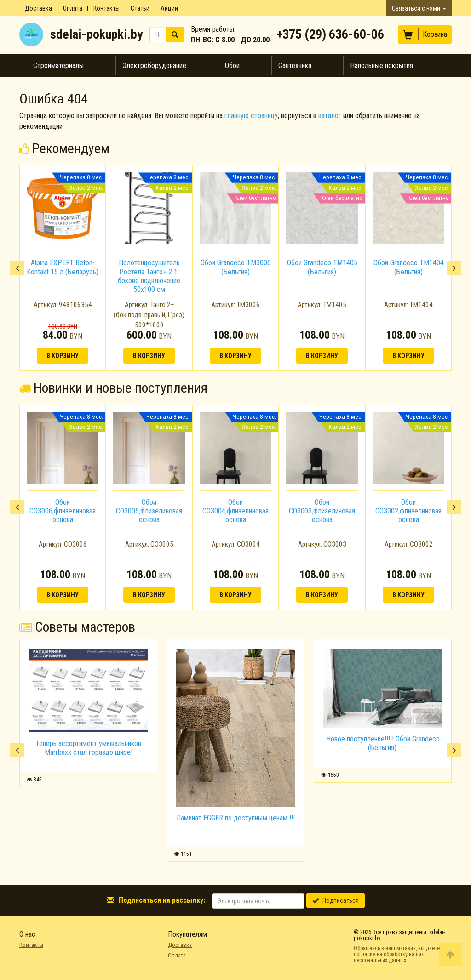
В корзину (63, 356)
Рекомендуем (64, 148)
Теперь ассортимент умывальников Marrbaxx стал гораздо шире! (88, 748)
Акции (169, 8)
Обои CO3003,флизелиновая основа (322, 511)
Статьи (140, 8)
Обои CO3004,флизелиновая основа (235, 511)
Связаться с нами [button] (419, 8)
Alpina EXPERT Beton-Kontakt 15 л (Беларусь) (63, 267)
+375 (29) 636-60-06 (330, 34)
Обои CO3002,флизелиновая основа (408, 511)
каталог (330, 116)
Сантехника (295, 66)
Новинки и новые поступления (113, 388)
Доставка (38, 8)
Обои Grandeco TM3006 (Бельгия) (236, 267)
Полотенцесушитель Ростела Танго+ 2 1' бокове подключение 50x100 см (149, 276)
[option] (63, 268)
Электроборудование (154, 66)
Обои (232, 66)
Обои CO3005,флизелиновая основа (149, 511)
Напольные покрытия (382, 66)
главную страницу (251, 116)
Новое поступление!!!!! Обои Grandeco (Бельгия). (383, 743)
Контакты (106, 8)
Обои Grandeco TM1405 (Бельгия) (322, 267)
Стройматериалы (58, 66)
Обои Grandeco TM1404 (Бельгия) (409, 267)
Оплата (73, 8)
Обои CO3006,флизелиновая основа (63, 511)
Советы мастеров (77, 627)
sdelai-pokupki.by (96, 34)
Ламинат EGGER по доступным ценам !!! (235, 818)
